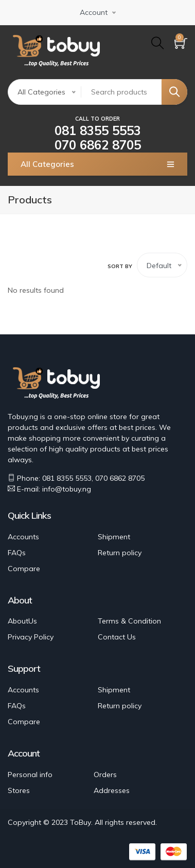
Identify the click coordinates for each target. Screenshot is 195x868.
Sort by (120, 266)
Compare (24, 569)
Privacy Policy (31, 637)
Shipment (114, 537)
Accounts (23, 537)
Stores (19, 790)
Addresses (112, 790)
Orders (105, 775)
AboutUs (22, 621)
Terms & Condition (129, 621)
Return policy (120, 553)
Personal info (30, 775)
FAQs (17, 553)
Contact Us (117, 637)
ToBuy (81, 822)
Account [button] (94, 12)
